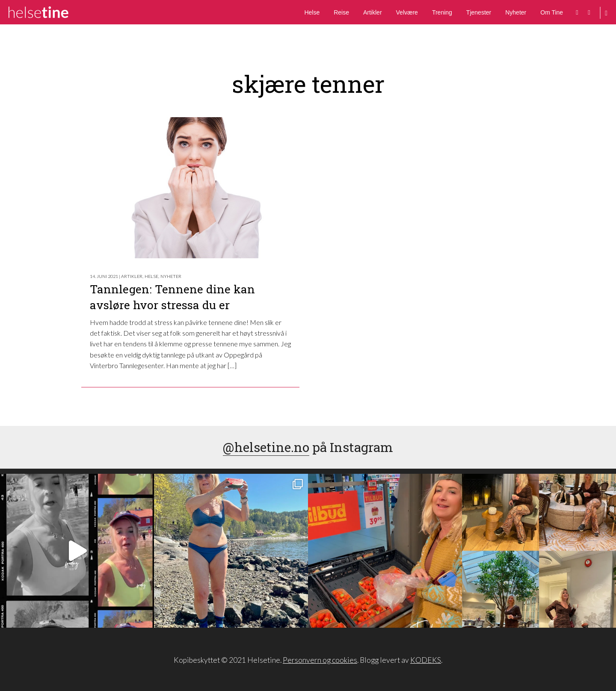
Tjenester (479, 12)
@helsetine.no (266, 447)
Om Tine (552, 12)
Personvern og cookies (320, 660)
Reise (341, 12)
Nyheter (516, 12)
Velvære (407, 12)
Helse (312, 12)
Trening (442, 12)
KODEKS (426, 660)
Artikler (373, 12)
